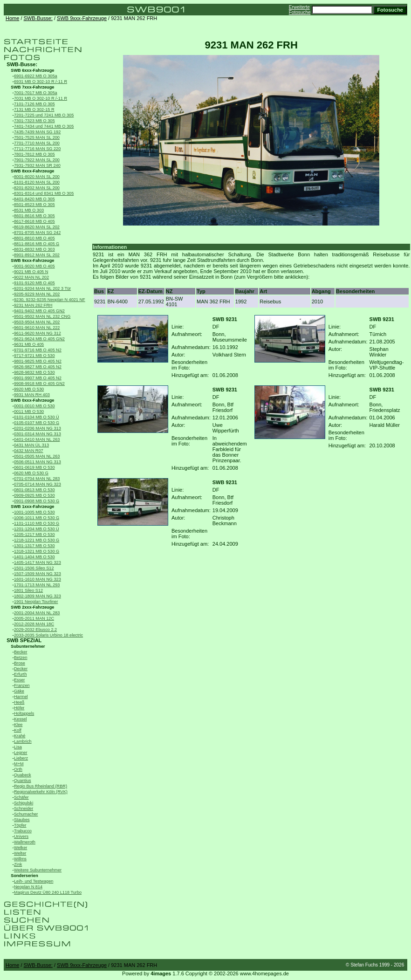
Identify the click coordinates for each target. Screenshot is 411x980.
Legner (21, 753)
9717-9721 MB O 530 (34, 356)
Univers (21, 836)
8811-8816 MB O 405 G (37, 244)
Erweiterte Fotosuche (300, 10)
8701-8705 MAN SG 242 (37, 233)
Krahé (20, 736)
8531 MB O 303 (29, 210)
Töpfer (20, 825)
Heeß (19, 702)
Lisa (18, 747)
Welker (21, 848)
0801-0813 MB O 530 (34, 490)
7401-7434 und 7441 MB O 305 (44, 126)
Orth (18, 769)
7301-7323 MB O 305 (34, 121)
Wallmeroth (25, 842)
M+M (19, 764)
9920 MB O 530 (29, 389)
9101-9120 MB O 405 (34, 283)
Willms (20, 859)
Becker (21, 652)
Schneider (24, 809)
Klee (18, 725)
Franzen (22, 685)
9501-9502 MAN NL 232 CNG (42, 316)
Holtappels (24, 713)
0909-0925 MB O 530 (34, 495)
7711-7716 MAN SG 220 (37, 149)
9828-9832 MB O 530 (34, 372)
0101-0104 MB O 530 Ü (37, 417)
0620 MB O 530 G (31, 473)
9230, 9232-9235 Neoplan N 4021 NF (50, 300)
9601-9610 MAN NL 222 (37, 328)
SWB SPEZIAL (24, 640)
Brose (20, 663)
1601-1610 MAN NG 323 (38, 579)
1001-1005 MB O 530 (34, 512)
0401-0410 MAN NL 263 (37, 439)
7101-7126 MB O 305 (34, 104)
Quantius (23, 781)
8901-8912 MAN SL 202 (37, 255)
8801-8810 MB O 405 (34, 238)
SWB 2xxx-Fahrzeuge (32, 607)
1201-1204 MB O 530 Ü (37, 529)
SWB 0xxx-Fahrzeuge (32, 400)
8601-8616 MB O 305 (34, 216)
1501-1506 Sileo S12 (34, 568)
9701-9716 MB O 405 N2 (38, 350)
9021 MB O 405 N (31, 272)
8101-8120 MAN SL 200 (37, 182)
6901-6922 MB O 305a (36, 76)
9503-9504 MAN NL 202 (37, 322)
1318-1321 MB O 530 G (37, 551)
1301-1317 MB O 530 (34, 546)
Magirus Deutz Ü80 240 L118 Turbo (48, 892)
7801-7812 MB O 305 (34, 154)
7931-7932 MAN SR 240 (37, 165)
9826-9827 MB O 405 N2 (38, 367)
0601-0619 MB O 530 (34, 467)
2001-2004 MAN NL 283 (37, 613)
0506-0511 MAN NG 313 (38, 462)
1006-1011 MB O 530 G (37, 518)
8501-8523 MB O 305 (34, 205)
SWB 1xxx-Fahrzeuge (32, 507)
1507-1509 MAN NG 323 (38, 574)
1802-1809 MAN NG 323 (38, 596)
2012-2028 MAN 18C (34, 624)
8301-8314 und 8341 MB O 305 (44, 193)
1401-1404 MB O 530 (34, 557)
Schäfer (21, 797)
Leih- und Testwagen (34, 881)
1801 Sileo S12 (28, 590)
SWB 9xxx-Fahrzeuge (82, 18)
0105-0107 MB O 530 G (37, 423)
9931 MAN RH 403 (32, 395)
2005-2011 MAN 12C (34, 618)
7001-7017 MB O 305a (36, 93)
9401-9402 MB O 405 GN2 (39, 311)
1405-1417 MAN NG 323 (38, 562)
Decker (21, 669)
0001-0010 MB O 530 (34, 406)
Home (12, 18)
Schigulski (24, 803)
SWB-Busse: (38, 18)
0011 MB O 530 (29, 411)
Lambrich (23, 741)
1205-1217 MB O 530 (34, 535)
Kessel (20, 719)
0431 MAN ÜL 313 (31, 445)
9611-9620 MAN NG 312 (38, 333)
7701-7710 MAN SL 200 (37, 143)
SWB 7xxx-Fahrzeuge (32, 87)
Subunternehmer (28, 646)
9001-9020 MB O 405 (34, 266)
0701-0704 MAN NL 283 (37, 479)
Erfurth (20, 674)
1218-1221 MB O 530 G (37, 540)
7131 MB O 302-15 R (34, 110)
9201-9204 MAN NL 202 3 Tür (42, 288)
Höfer (19, 708)
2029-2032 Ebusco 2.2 (35, 630)
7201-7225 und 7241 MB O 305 (44, 115)
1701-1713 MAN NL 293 (37, 585)
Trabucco (23, 831)
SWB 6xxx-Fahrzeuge (32, 70)
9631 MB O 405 (29, 344)
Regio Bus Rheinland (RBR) (41, 786)
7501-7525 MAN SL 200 (37, 137)
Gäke (19, 691)
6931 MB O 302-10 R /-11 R (41, 82)
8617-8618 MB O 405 (34, 221)
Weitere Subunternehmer (38, 870)
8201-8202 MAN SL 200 (37, 188)
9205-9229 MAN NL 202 (37, 294)
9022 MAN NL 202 (31, 277)
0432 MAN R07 (29, 451)
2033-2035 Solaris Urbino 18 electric (48, 635)
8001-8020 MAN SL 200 (37, 177)
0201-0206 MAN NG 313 (38, 428)
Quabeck (23, 775)
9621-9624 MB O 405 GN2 (39, 339)
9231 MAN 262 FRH (33, 305)
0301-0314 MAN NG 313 (38, 434)
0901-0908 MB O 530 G (37, 501)
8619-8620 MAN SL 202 (37, 227)
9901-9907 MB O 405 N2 (38, 378)
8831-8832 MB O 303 (34, 249)
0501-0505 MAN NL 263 (37, 456)
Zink (18, 864)
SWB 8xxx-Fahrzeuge (32, 171)
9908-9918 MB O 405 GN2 (39, 384)
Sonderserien (24, 876)
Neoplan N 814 (28, 887)
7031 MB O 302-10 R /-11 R (41, 98)
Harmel (21, 697)
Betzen (21, 658)
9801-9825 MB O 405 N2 (38, 361)
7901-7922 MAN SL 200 (37, 160)
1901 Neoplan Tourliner (36, 602)
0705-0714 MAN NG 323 (38, 484)
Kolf (18, 730)
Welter (20, 853)
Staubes (22, 820)
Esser (19, 680)
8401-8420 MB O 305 (34, 199)
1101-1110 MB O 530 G (37, 523)
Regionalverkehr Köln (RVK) (41, 792)
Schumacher (26, 814)
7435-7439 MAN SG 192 (37, 132)
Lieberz (21, 758)
